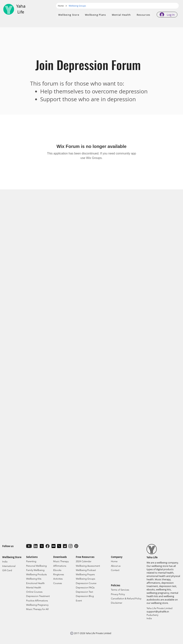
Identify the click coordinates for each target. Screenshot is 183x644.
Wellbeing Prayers (85, 574)
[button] (96, 15)
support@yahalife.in (158, 612)
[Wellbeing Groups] (77, 6)
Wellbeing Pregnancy (37, 605)
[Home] (61, 6)
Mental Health (34, 588)
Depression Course (86, 583)
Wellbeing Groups (86, 579)
